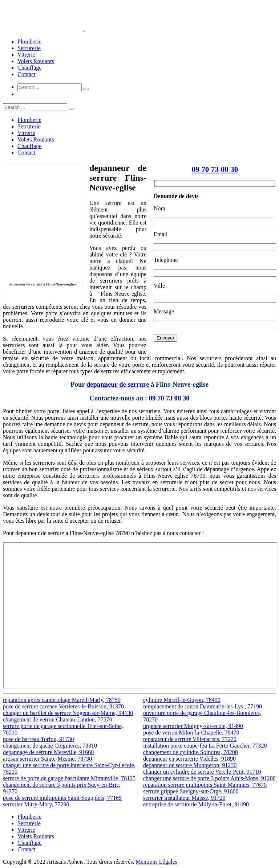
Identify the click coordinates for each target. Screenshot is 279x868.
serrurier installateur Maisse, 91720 (184, 798)
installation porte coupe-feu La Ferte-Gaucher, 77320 (205, 746)
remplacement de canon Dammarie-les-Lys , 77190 (203, 706)
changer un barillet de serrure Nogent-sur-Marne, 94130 (68, 713)
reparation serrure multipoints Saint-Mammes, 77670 (205, 785)
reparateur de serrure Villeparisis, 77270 (190, 739)
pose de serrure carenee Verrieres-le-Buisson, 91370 (63, 706)
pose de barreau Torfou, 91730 (38, 739)
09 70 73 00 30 (215, 169)
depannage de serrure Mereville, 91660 (48, 752)
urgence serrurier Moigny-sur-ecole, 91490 (193, 726)
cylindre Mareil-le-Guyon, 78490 (182, 700)
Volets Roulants (36, 61)
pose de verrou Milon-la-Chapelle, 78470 (191, 733)
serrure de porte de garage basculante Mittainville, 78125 (69, 778)
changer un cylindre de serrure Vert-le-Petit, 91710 (202, 772)
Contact (27, 74)
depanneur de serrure (118, 384)
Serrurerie (29, 48)
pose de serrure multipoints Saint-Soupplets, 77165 (62, 798)
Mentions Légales (156, 862)
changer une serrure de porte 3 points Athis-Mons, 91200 (209, 778)
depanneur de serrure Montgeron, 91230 (190, 765)
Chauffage (29, 68)
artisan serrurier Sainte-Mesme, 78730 (47, 759)
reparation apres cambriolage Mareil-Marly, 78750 (62, 700)
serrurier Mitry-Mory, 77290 (36, 804)
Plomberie (29, 42)
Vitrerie (26, 55)
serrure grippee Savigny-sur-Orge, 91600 (191, 791)
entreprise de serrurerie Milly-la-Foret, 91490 (196, 804)
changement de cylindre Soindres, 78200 (191, 752)
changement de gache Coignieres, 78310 (50, 746)
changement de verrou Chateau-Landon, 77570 (58, 719)
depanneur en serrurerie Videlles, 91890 (189, 759)
